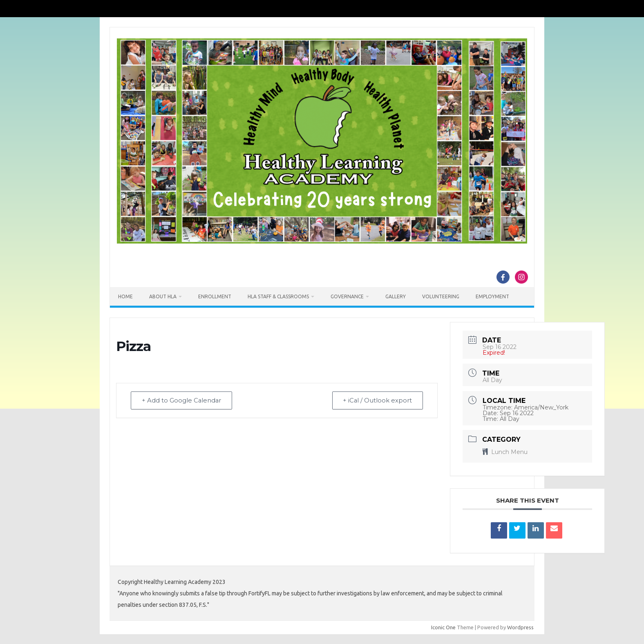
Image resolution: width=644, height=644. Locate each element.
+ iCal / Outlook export (376, 401)
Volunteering (441, 296)
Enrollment (215, 296)
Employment (492, 296)
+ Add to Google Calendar (183, 401)
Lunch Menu (505, 452)
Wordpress (520, 627)
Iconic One (443, 627)
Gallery (396, 296)
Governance (347, 296)
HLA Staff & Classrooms (278, 296)
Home (125, 296)
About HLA (163, 296)
